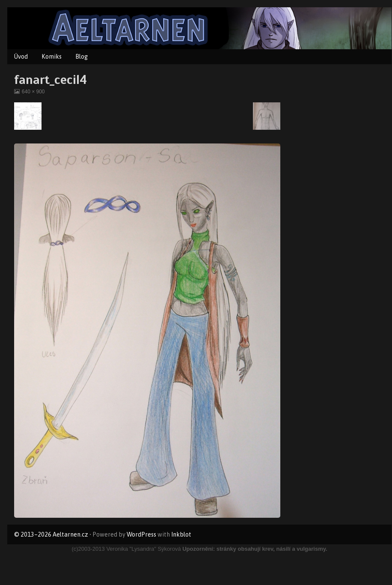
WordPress (141, 534)
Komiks (52, 57)
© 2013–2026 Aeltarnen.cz (51, 534)
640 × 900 (33, 92)
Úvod (21, 57)
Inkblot (181, 534)
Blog (82, 57)
